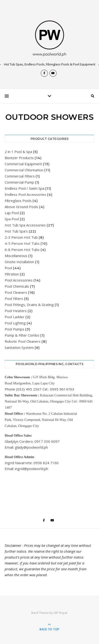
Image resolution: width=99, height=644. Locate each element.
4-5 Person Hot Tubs (22, 243)
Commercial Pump (19, 182)
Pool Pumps (14, 329)
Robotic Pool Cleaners (23, 341)
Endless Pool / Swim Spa (25, 188)
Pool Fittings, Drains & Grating (29, 305)
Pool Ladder (15, 317)
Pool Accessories (19, 280)
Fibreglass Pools (18, 201)
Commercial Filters (20, 176)
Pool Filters (14, 298)
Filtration (12, 274)
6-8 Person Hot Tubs (22, 250)
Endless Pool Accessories (25, 194)
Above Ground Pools (21, 207)
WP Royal (60, 613)
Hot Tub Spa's (16, 231)
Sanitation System (19, 347)
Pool (8, 268)
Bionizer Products (19, 158)
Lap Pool (12, 213)
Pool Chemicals (17, 286)
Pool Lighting (15, 323)
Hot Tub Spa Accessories (25, 225)
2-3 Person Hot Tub (21, 237)
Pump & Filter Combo (22, 335)
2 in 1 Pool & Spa (18, 152)
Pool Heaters (16, 311)
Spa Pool (12, 219)
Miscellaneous (16, 256)
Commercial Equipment (23, 164)
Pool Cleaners (16, 292)
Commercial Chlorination (24, 170)
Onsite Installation (19, 262)
